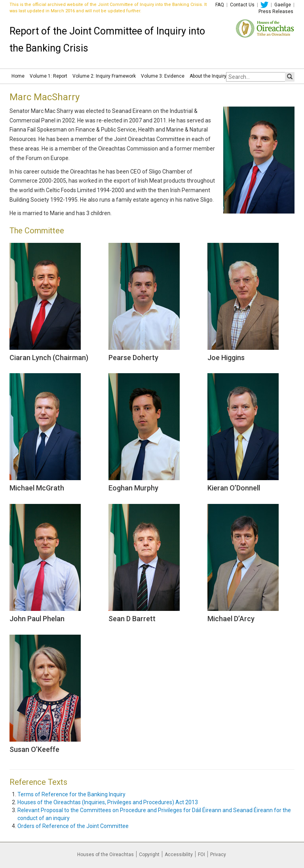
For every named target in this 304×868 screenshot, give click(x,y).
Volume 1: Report (48, 76)
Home (18, 76)
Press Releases (276, 11)
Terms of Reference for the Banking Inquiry (71, 794)
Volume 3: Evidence (163, 76)
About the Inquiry (208, 76)
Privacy (218, 855)
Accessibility (179, 855)
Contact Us (242, 5)
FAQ (220, 5)
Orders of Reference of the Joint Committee (73, 826)
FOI (201, 855)
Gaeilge (283, 5)
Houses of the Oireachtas (105, 855)
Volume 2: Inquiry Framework (104, 76)
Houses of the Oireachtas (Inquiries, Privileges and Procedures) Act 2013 (108, 802)
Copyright (149, 855)
